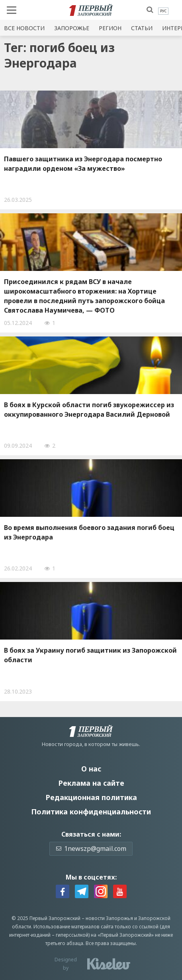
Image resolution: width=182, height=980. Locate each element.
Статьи (142, 28)
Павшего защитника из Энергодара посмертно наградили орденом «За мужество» (83, 164)
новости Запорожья (109, 918)
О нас (91, 769)
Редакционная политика (91, 797)
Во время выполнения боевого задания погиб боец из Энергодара (89, 532)
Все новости (24, 28)
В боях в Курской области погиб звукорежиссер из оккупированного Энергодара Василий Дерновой (89, 410)
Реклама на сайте (91, 783)
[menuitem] (163, 11)
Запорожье (72, 28)
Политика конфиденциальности (91, 812)
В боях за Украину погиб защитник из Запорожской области (90, 655)
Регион (110, 28)
